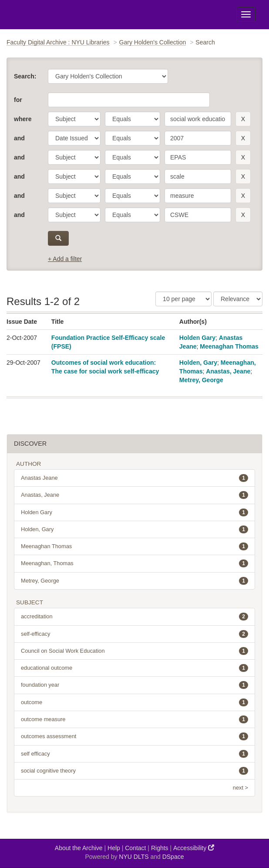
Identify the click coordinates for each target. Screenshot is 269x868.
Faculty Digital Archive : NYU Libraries (58, 42)
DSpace (173, 857)
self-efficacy (134, 634)
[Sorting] (238, 299)
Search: (25, 76)
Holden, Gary (198, 363)
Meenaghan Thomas (229, 346)
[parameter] (74, 119)
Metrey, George (201, 380)
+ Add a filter (65, 259)
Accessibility (194, 848)
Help (114, 848)
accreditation (134, 617)
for (18, 100)
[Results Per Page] (183, 299)
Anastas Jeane (134, 478)
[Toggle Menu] (246, 14)
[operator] (133, 119)
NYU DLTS (134, 857)
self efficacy (134, 754)
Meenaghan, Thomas (134, 563)
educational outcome (134, 668)
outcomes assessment (134, 736)
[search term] (198, 119)
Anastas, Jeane (228, 371)
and (19, 138)
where (23, 119)
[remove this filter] (243, 119)
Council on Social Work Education (134, 651)
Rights (160, 848)
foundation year (134, 685)
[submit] (58, 238)
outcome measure (134, 719)
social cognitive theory (134, 771)
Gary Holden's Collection (153, 42)
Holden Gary (197, 338)
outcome (134, 702)
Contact (135, 848)
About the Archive (79, 848)
